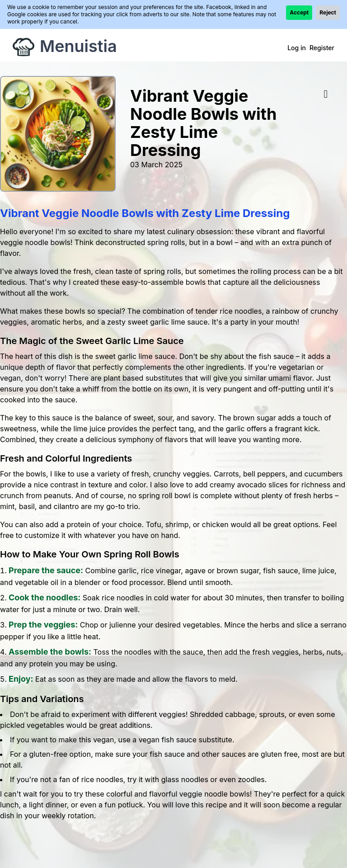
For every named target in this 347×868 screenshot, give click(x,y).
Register (322, 48)
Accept (299, 12)
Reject (328, 12)
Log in (297, 48)
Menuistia (78, 46)
